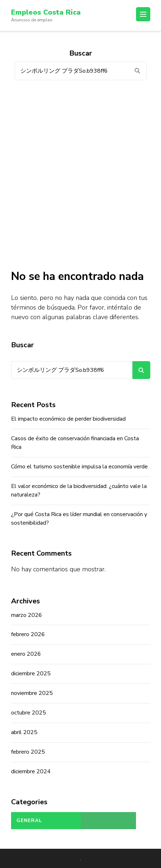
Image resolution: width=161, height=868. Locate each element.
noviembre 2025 (32, 693)
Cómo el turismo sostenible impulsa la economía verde (79, 467)
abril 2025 (24, 732)
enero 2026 (26, 654)
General (29, 820)
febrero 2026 (28, 634)
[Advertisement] (80, 175)
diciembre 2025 (31, 674)
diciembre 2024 (31, 771)
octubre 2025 (29, 713)
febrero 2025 (28, 752)
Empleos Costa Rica (46, 12)
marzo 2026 (27, 615)
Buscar (22, 345)
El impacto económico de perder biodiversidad (68, 419)
